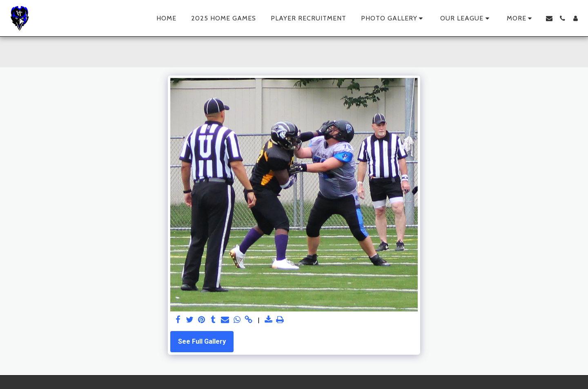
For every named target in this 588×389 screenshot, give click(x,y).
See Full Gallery (202, 341)
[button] (393, 18)
